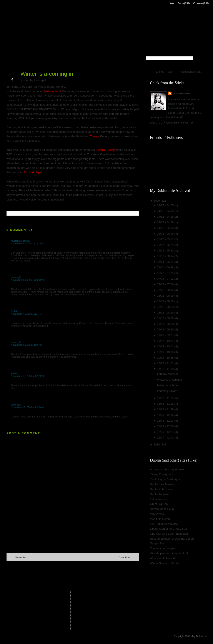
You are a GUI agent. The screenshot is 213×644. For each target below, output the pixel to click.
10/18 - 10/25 (166, 358)
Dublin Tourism (159, 494)
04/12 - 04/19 (166, 217)
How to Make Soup (162, 509)
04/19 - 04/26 (166, 222)
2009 (157, 201)
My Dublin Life (62, 15)
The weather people (162, 548)
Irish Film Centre (160, 519)
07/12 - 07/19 (166, 284)
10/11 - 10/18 (166, 352)
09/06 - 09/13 (166, 324)
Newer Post (21, 557)
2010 (157, 444)
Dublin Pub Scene (161, 489)
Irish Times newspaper (164, 524)
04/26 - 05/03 (166, 228)
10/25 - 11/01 (166, 363)
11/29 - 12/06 (166, 415)
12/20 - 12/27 (166, 432)
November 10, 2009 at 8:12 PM (27, 376)
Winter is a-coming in (47, 74)
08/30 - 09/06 (166, 318)
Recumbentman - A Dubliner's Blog (172, 539)
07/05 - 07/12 (166, 279)
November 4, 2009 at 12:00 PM (27, 280)
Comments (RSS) (201, 3)
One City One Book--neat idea (169, 534)
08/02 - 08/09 (166, 296)
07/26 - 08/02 (166, 290)
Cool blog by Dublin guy (165, 479)
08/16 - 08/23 (166, 307)
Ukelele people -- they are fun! (169, 553)
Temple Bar (157, 543)
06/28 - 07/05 (166, 273)
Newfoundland (52, 91)
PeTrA (14, 311)
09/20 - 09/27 (166, 335)
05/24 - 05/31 (166, 251)
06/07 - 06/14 (166, 256)
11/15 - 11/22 (166, 404)
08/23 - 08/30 (166, 313)
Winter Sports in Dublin (164, 563)
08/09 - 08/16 (166, 301)
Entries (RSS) (184, 3)
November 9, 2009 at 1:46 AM (27, 345)
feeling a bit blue (167, 385)
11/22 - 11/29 (166, 409)
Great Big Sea (159, 504)
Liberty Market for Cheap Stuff (169, 529)
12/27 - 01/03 (166, 438)
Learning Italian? (167, 391)
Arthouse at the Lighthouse (167, 469)
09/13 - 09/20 (166, 329)
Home (171, 3)
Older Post (124, 557)
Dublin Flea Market (162, 484)
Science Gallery (106, 150)
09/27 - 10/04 (166, 341)
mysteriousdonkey (21, 241)
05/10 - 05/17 (166, 239)
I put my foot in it (167, 374)
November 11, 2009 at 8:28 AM (27, 407)
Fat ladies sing (159, 499)
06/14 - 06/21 (166, 262)
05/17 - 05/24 (166, 245)
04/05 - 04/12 (166, 211)
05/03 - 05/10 (166, 234)
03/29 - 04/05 (166, 205)
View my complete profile (172, 123)
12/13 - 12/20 (166, 426)
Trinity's (95, 136)
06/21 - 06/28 (166, 267)
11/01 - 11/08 (166, 369)
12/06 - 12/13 (166, 421)
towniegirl (16, 277)
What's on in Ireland (162, 558)
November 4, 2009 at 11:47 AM (27, 243)
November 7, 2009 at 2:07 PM (27, 314)
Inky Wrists (157, 514)
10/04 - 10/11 (166, 346)
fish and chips (33, 172)
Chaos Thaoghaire (162, 474)
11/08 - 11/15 (166, 398)
